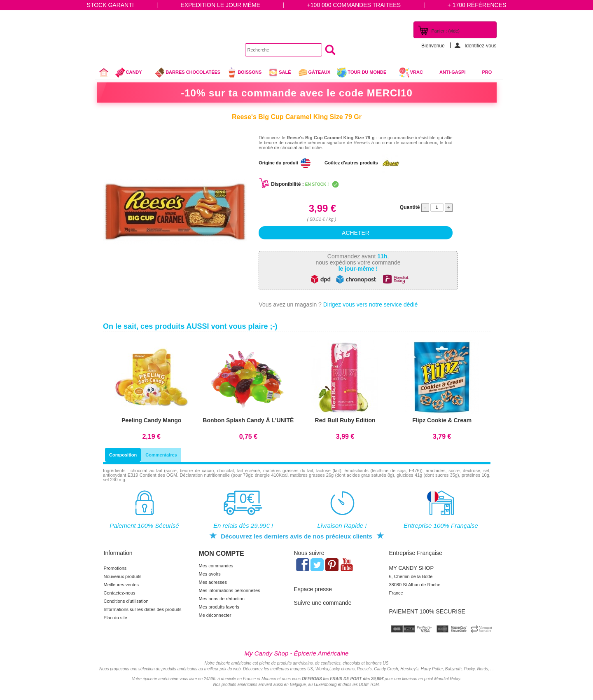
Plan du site (116, 618)
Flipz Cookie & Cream (442, 420)
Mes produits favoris (219, 607)
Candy (132, 73)
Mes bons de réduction (222, 599)
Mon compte (222, 554)
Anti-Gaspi (453, 72)
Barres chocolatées (187, 73)
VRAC (411, 73)
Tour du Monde (365, 73)
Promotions (115, 568)
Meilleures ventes (121, 585)
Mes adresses (213, 582)
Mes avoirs (210, 574)
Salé (279, 73)
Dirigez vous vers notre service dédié (371, 304)
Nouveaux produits (123, 576)
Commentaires (161, 455)
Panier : (446, 31)
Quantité (410, 207)
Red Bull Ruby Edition (345, 420)
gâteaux (314, 73)
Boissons (244, 73)
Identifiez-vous (480, 46)
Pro (487, 72)
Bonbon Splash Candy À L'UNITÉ (248, 420)
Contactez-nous (120, 593)
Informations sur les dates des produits (143, 609)
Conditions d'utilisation (126, 601)
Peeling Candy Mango (151, 420)
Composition (123, 455)
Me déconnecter (215, 615)
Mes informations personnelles (230, 590)
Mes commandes (216, 566)
